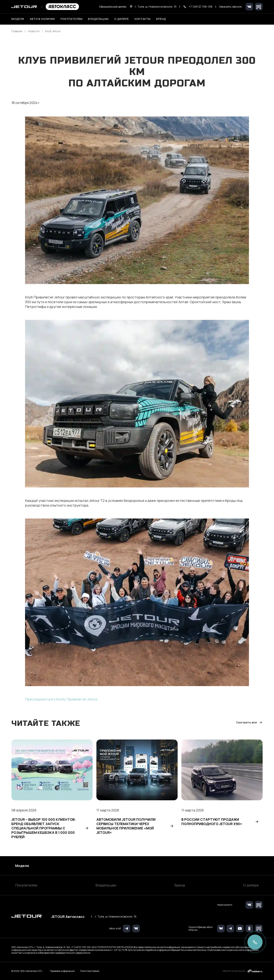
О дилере (122, 19)
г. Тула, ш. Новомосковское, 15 (116, 917)
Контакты (143, 19)
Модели (22, 866)
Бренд (180, 885)
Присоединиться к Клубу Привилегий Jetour (61, 699)
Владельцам (106, 885)
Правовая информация (62, 971)
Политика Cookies (90, 971)
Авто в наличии (42, 19)
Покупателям (26, 885)
